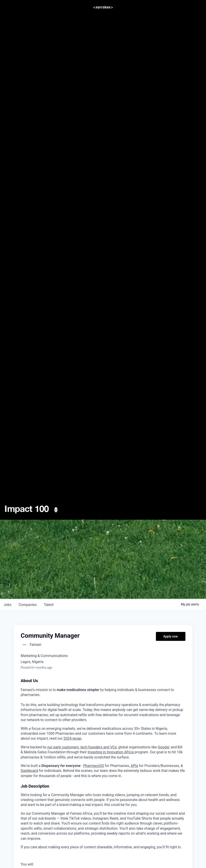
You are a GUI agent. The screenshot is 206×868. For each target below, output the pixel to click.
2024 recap (72, 738)
